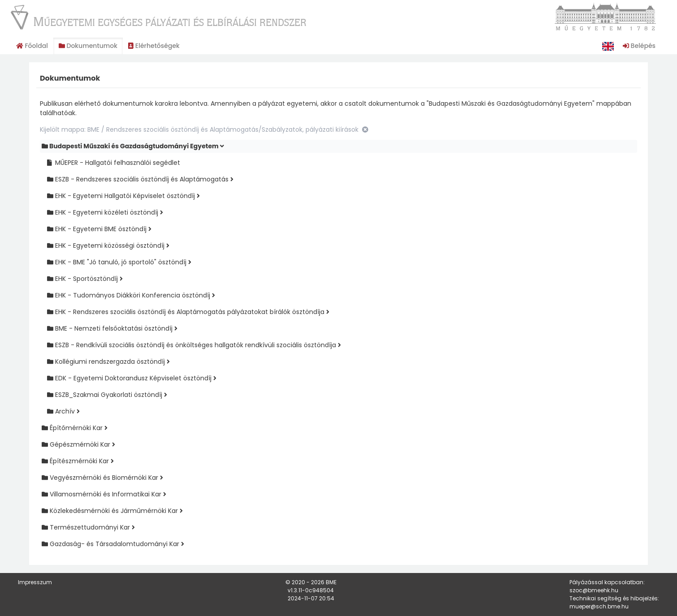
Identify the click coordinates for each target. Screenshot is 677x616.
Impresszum (35, 582)
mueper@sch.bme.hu (599, 606)
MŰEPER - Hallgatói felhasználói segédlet (114, 163)
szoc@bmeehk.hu (594, 590)
